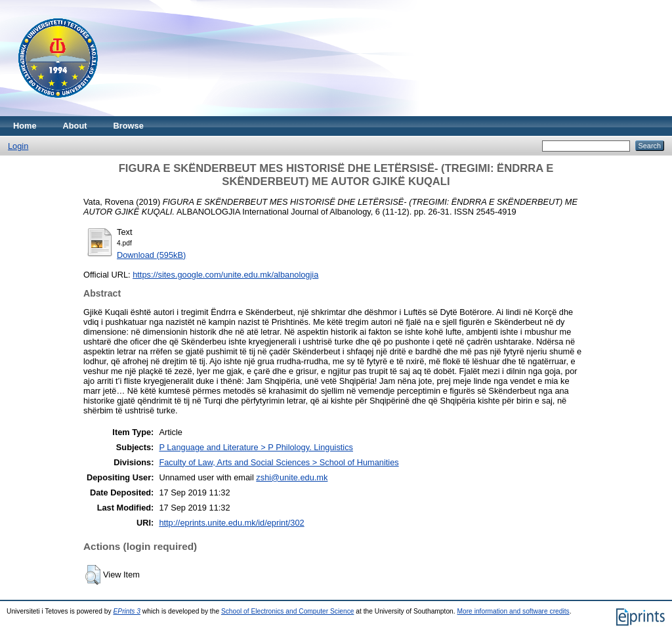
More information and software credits (513, 611)
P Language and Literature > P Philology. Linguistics (256, 447)
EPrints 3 (127, 611)
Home (25, 126)
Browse (129, 126)
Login (18, 146)
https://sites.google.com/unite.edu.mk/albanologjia (225, 275)
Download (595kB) (151, 255)
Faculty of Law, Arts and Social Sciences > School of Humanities (279, 462)
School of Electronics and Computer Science (288, 611)
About (75, 126)
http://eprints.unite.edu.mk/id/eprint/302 (231, 523)
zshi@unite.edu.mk (292, 477)
